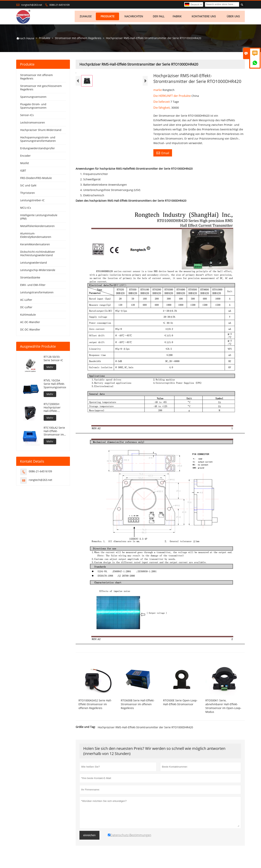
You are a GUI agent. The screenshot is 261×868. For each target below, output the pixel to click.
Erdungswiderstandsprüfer (38, 150)
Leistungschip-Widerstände (38, 271)
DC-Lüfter (26, 308)
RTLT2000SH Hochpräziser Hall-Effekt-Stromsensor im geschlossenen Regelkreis (54, 409)
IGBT (23, 172)
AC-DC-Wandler (30, 323)
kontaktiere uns (204, 17)
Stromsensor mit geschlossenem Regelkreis (41, 89)
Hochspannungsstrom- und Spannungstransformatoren (38, 140)
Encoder (25, 157)
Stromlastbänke (30, 279)
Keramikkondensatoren (35, 246)
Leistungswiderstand (34, 264)
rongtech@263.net (32, 5)
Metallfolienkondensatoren (37, 227)
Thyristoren (28, 194)
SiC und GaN (28, 187)
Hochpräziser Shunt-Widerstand (41, 131)
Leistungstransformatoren (37, 294)
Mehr (50, 368)
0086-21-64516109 (59, 5)
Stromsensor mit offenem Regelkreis (78, 39)
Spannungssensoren (33, 98)
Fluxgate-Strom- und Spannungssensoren (33, 107)
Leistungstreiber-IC (32, 202)
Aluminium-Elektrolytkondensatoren (36, 236)
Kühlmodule (28, 316)
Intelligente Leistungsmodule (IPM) (39, 218)
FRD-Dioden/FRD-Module (36, 179)
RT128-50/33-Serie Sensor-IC (53, 360)
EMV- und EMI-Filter (33, 286)
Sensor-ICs (27, 116)
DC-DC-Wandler (30, 331)
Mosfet (25, 164)
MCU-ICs (26, 209)
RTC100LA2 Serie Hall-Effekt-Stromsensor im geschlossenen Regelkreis (54, 432)
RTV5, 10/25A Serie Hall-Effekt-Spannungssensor (55, 385)
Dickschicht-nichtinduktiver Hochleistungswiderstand (38, 255)
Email (163, 154)
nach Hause (25, 40)
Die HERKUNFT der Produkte (172, 97)
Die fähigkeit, (162, 109)
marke (158, 91)
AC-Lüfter (26, 301)
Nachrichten (134, 17)
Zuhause (86, 17)
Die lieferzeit (162, 103)
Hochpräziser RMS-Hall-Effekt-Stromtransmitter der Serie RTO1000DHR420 (145, 729)
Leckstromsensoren (33, 124)
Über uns (234, 17)
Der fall (159, 17)
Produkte (108, 17)
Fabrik (178, 17)
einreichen (89, 837)
